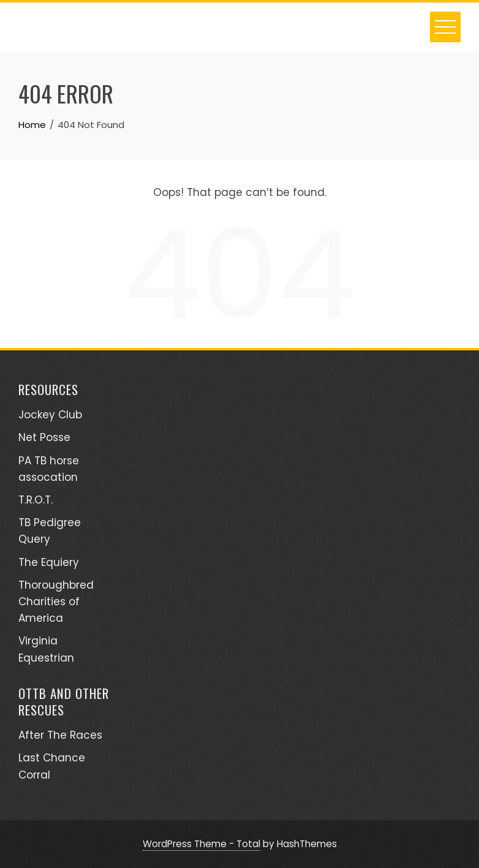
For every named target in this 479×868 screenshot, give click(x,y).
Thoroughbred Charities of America (56, 602)
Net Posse (44, 437)
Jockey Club (50, 415)
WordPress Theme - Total (202, 844)
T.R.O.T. (36, 500)
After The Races (60, 735)
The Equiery (49, 562)
